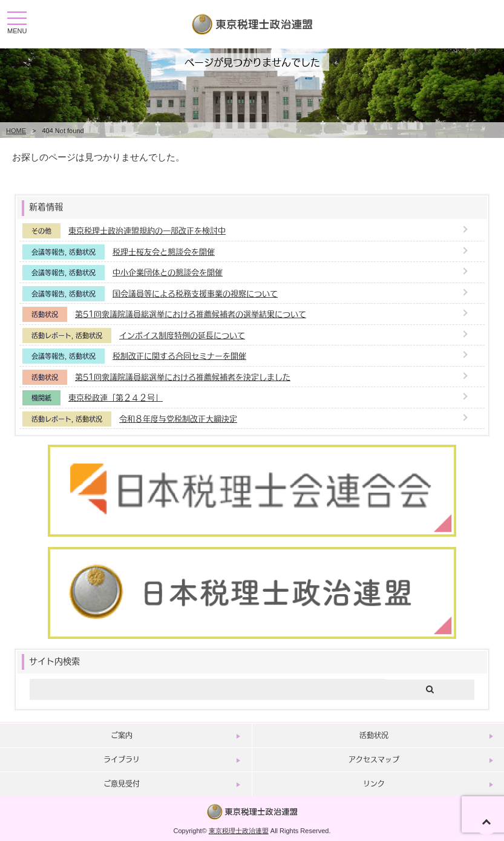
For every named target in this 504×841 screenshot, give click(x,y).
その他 (41, 231)
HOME (16, 131)
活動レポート (51, 335)
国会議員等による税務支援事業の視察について (195, 293)
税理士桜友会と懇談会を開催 (164, 251)
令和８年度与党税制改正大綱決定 (178, 418)
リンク (374, 784)
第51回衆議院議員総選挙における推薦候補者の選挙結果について (191, 314)
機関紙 (41, 398)
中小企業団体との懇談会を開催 (168, 272)
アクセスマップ (374, 759)
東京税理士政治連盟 (239, 831)
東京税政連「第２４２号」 (116, 397)
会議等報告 (48, 252)
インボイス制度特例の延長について (182, 335)
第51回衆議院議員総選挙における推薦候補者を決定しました (183, 377)
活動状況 (82, 252)
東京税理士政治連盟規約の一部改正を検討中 (147, 230)
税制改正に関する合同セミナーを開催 (179, 355)
